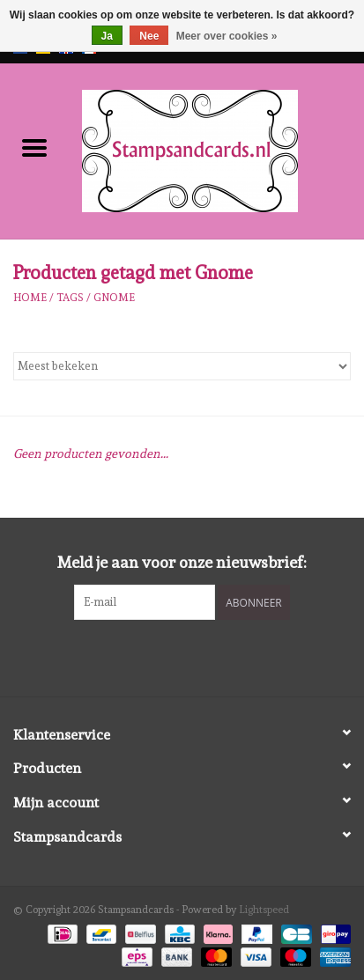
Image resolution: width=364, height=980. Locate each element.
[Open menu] (34, 147)
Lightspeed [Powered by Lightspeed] (264, 910)
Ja (107, 36)
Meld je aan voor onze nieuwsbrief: (182, 562)
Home (30, 298)
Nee (149, 36)
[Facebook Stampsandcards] (167, 656)
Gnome (114, 298)
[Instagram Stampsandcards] (197, 656)
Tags (70, 298)
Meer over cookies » (227, 36)
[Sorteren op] (182, 366)
